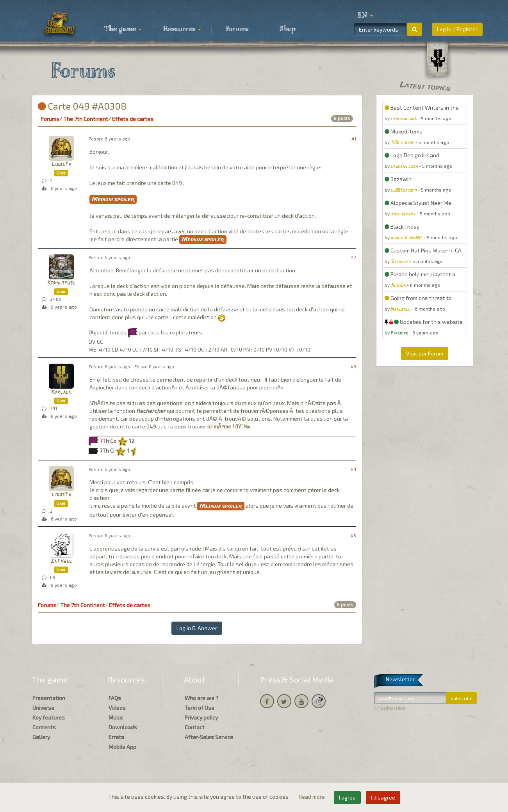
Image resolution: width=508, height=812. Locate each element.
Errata (116, 737)
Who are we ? (201, 698)
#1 (354, 139)
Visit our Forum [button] (425, 353)
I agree (347, 797)
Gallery (41, 737)
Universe (43, 708)
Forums (237, 29)
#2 (353, 257)
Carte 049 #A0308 (82, 106)
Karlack (61, 392)
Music (116, 717)
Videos (117, 708)
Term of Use (200, 708)
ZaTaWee (61, 561)
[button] (365, 16)
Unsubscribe (390, 708)
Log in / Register (457, 29)
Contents (44, 727)
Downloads (123, 727)
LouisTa (61, 164)
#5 (353, 536)
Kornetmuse (61, 283)
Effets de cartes (133, 119)
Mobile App (122, 747)
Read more (312, 797)
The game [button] (123, 29)
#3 (353, 367)
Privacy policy (201, 717)
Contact (195, 727)
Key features (49, 717)
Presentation (49, 698)
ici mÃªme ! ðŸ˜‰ (229, 426)
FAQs (115, 698)
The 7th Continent (86, 119)
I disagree (383, 797)
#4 (353, 469)
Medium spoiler (113, 199)
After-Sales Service (209, 737)
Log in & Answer (197, 628)
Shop (288, 29)
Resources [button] (182, 29)
